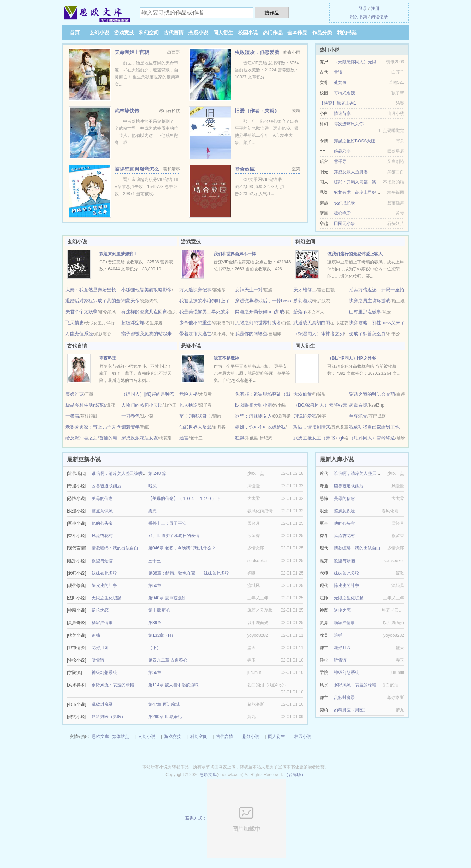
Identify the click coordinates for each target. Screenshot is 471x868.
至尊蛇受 (358, 416)
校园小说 (248, 33)
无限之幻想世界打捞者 (258, 323)
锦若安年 (130, 427)
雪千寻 (340, 162)
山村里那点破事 (365, 312)
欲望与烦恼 (102, 561)
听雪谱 (98, 660)
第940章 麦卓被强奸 (167, 598)
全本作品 (297, 33)
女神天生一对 (249, 290)
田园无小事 (344, 223)
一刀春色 (130, 416)
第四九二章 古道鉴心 (168, 660)
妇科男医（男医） (109, 717)
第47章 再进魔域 (164, 704)
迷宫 (184, 438)
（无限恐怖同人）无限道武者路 (364, 62)
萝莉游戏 (303, 301)
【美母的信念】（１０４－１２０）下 (184, 499)
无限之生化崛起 (106, 598)
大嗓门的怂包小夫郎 (142, 405)
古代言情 (174, 33)
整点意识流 (102, 511)
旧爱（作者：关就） (257, 111)
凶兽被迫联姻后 (106, 486)
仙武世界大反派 (195, 427)
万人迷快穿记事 (195, 290)
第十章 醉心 (159, 610)
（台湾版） (295, 775)
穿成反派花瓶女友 (140, 438)
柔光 (152, 511)
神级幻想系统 (104, 672)
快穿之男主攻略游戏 (370, 301)
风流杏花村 (102, 536)
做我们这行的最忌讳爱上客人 (355, 254)
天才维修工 (305, 290)
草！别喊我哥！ (195, 416)
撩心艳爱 (342, 213)
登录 (363, 8)
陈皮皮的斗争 (104, 586)
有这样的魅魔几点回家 (144, 312)
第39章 (155, 623)
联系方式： (236, 818)
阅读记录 (379, 17)
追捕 (96, 635)
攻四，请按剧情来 (312, 427)
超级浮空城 (133, 323)
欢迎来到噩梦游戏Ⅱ (118, 254)
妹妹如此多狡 (104, 573)
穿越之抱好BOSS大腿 (354, 141)
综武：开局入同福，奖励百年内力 (366, 182)
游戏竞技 (124, 33)
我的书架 (359, 17)
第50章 (155, 586)
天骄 (338, 72)
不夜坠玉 (108, 358)
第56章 (155, 672)
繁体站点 (121, 736)
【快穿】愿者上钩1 (338, 103)
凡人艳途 (188, 405)
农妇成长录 (344, 203)
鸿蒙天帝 (130, 301)
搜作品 (272, 13)
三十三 (155, 561)
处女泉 (340, 82)
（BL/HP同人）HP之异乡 (352, 358)
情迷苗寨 (342, 113)
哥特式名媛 (344, 93)
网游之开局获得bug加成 (260, 312)
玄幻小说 (99, 33)
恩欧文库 (100, 736)
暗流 (152, 486)
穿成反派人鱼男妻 (351, 172)
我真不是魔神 (226, 358)
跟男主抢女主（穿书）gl (318, 438)
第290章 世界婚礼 (165, 717)
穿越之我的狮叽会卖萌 (372, 394)
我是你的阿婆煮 (251, 334)
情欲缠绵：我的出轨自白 (115, 548)
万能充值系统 (79, 334)
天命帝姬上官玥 (132, 52)
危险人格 (188, 394)
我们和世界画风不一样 (235, 254)
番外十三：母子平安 (167, 523)
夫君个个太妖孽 (82, 312)
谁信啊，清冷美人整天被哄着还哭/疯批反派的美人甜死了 (145, 473)
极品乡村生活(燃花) (85, 405)
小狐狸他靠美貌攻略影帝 (147, 290)
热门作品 (273, 33)
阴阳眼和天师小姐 (254, 405)
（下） (155, 648)
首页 (75, 33)
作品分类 (322, 33)
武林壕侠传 (127, 111)
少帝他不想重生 (195, 323)
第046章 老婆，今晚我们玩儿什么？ (182, 548)
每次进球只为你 (349, 124)
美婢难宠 (75, 394)
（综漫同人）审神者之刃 (319, 334)
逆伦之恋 (100, 610)
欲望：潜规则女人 (254, 416)
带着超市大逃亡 (195, 334)
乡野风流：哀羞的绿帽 (113, 685)
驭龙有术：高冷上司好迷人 (359, 192)
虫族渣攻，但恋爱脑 (257, 52)
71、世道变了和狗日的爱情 (174, 536)
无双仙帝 (303, 394)
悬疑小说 (198, 33)
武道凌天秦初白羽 (312, 323)
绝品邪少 (342, 151)
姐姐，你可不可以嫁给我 (260, 427)
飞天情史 (75, 323)
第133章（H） (162, 635)
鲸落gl (300, 312)
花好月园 (100, 648)
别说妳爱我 (305, 416)
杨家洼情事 (102, 623)
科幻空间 (149, 33)
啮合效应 (245, 169)
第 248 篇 (157, 473)
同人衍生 (223, 33)
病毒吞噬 (358, 405)
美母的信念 (102, 499)
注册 (375, 8)
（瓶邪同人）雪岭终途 (372, 438)
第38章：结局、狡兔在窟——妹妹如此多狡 (189, 573)
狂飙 (240, 438)
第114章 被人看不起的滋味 (173, 685)
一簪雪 (72, 416)
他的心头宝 (102, 523)
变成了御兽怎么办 (367, 334)
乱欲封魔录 (102, 704)
